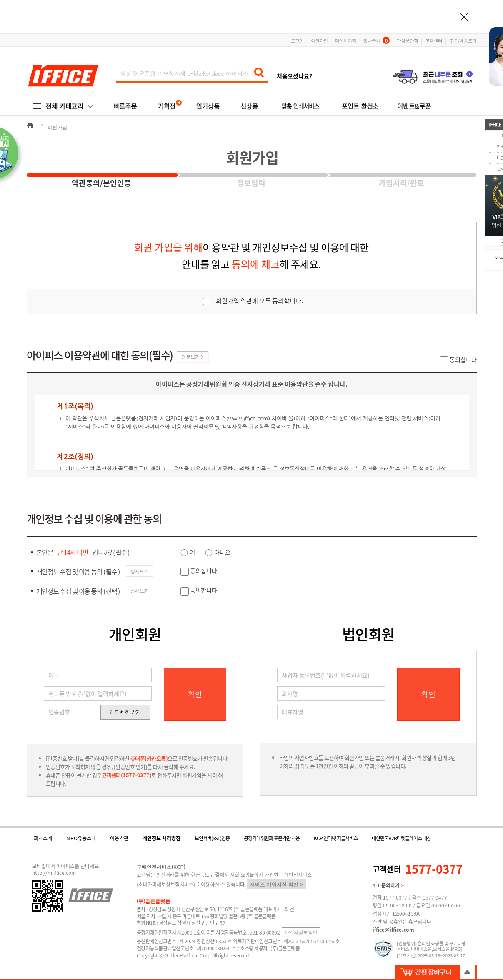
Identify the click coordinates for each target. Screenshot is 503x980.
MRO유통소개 (81, 838)
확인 (195, 694)
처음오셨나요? (294, 76)
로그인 (297, 40)
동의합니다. (204, 570)
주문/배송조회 (463, 40)
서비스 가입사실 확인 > (277, 884)
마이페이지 (345, 40)
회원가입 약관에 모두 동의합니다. (259, 301)
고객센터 (434, 40)
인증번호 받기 (125, 712)
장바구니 (377, 40)
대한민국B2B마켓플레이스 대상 (401, 838)
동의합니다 (463, 359)
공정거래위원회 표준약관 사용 (272, 838)
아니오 (222, 552)
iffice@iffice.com (393, 930)
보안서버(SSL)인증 (212, 838)
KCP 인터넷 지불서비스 (336, 838)
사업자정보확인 (301, 932)
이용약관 (119, 838)
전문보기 (193, 357)
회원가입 (319, 40)
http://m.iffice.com (54, 873)
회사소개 (43, 838)
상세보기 (140, 571)
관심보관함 (407, 40)
